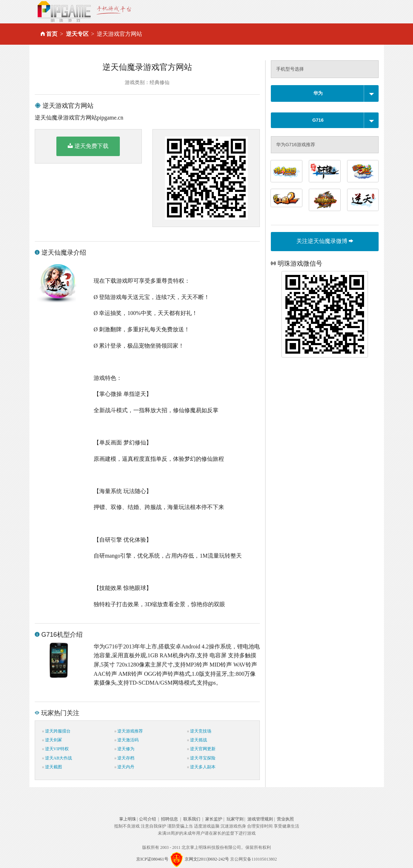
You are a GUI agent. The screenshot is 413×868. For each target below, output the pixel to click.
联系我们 (192, 819)
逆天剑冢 (52, 740)
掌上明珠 (128, 819)
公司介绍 (147, 819)
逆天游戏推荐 (129, 731)
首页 (52, 34)
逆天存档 (124, 758)
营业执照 (285, 819)
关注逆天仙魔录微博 (325, 241)
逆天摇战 (197, 740)
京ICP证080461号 (152, 859)
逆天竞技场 (199, 731)
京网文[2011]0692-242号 (207, 859)
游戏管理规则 (260, 819)
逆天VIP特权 (55, 749)
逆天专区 (77, 34)
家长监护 (214, 819)
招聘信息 (169, 819)
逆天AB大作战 (57, 758)
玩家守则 (235, 819)
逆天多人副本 (201, 767)
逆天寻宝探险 (201, 758)
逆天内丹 (124, 767)
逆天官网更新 (201, 749)
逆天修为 (124, 749)
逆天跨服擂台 (56, 731)
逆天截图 (52, 767)
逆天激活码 (127, 740)
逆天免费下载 (88, 146)
